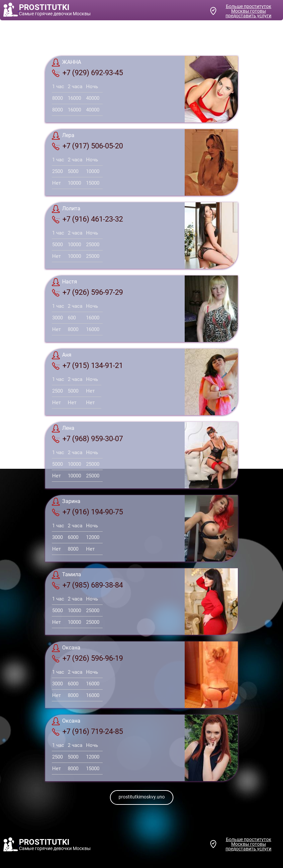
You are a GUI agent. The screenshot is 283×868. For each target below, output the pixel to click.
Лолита (66, 209)
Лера (63, 136)
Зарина (66, 502)
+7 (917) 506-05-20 (87, 146)
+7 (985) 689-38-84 (87, 585)
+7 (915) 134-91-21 (87, 366)
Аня (62, 355)
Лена (63, 429)
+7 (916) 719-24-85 (87, 732)
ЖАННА (66, 63)
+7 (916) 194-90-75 (87, 512)
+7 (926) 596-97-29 (87, 292)
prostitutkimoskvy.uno (142, 797)
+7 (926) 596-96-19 (87, 658)
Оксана (66, 648)
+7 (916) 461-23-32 (87, 219)
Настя (64, 282)
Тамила (66, 575)
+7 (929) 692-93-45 (87, 73)
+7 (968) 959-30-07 (87, 439)
